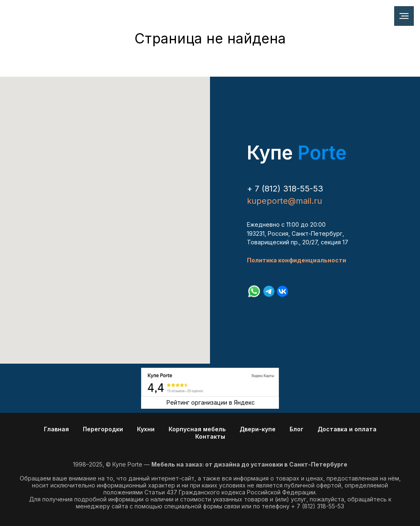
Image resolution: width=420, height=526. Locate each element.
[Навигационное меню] (404, 16)
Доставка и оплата (347, 429)
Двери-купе (258, 429)
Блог (297, 429)
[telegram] (269, 291)
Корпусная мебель (197, 429)
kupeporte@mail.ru (284, 201)
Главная (56, 429)
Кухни (146, 429)
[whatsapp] (254, 291)
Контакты (210, 436)
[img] (210, 382)
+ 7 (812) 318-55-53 (285, 189)
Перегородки (103, 429)
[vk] (282, 291)
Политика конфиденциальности (297, 260)
